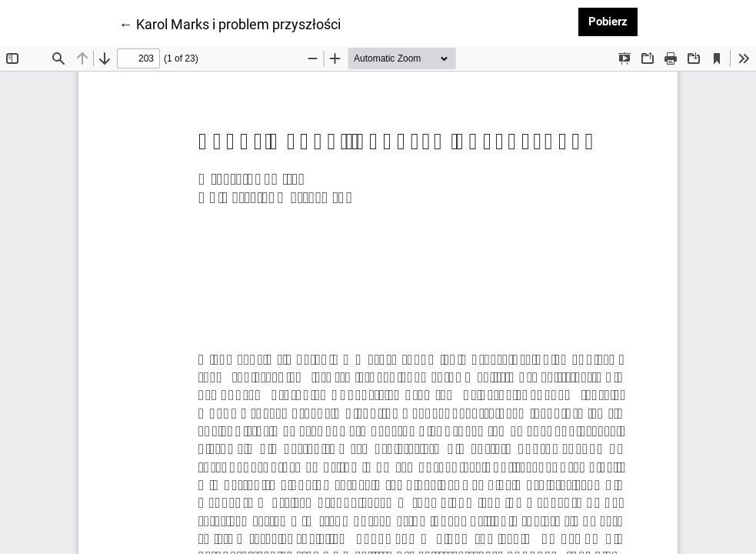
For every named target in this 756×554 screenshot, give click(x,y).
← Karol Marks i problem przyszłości (230, 23)
